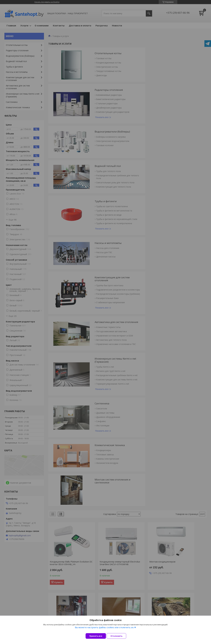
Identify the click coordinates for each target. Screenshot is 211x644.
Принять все (96, 636)
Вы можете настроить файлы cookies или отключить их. (104, 630)
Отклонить (119, 636)
